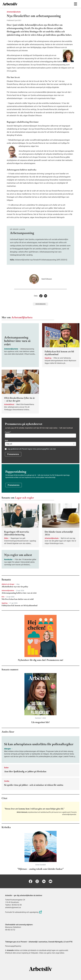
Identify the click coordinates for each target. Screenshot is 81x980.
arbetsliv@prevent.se (13, 907)
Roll (6, 441)
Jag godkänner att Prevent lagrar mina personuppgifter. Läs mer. (32, 449)
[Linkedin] (44, 881)
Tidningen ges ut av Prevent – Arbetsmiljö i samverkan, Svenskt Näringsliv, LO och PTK (39, 942)
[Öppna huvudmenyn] (75, 4)
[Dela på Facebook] (41, 296)
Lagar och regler (25, 498)
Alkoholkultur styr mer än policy (15, 587)
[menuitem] (21, 4)
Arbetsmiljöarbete (14, 12)
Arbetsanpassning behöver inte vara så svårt (19, 593)
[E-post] (50, 881)
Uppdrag (5, 603)
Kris (3, 597)
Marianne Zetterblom (13, 927)
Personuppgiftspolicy (13, 946)
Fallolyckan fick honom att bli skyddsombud (19, 605)
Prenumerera (13, 454)
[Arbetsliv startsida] (41, 969)
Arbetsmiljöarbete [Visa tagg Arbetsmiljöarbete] (40, 304)
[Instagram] (37, 881)
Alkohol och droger (8, 584)
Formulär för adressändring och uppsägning (24, 912)
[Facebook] (31, 881)
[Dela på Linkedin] (46, 296)
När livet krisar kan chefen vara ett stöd (18, 599)
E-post (8, 432)
